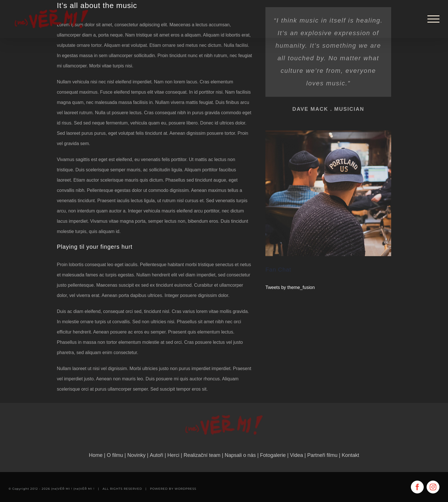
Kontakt (350, 455)
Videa (297, 455)
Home (96, 455)
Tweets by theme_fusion (290, 287)
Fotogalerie (273, 455)
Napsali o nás (240, 455)
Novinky (136, 455)
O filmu (115, 455)
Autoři (156, 455)
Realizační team (202, 455)
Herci (173, 455)
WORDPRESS (185, 489)
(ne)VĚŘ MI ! (84, 489)
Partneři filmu (322, 455)
